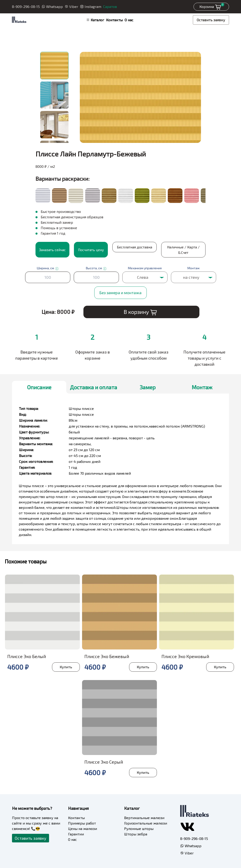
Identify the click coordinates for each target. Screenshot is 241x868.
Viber (71, 6)
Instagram (91, 6)
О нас (129, 20)
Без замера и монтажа (120, 292)
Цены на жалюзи (83, 828)
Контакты (114, 20)
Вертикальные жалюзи (144, 817)
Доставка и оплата (93, 387)
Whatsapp (52, 6)
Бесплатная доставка (129, 249)
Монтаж (202, 387)
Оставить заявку (211, 20)
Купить (65, 667)
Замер (148, 387)
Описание (39, 387)
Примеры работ (82, 823)
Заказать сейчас (53, 249)
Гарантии (76, 833)
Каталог (95, 20)
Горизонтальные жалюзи (146, 823)
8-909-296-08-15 (26, 6)
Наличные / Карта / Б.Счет (168, 249)
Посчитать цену (91, 249)
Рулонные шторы (139, 828)
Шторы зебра (136, 833)
